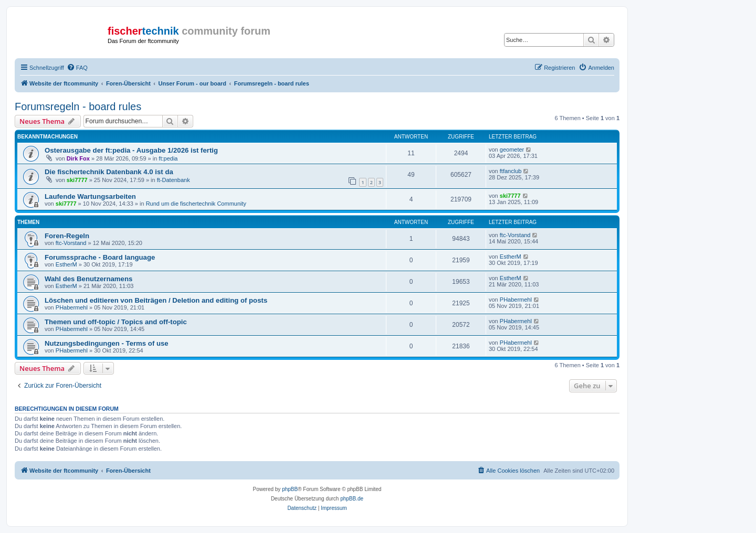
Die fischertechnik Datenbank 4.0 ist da (109, 172)
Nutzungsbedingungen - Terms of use (107, 343)
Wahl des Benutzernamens (88, 279)
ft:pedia (168, 158)
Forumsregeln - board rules (78, 106)
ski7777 (77, 180)
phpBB (290, 489)
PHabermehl (72, 307)
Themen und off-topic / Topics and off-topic (116, 322)
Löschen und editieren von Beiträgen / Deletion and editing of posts (156, 300)
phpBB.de (352, 499)
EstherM (66, 264)
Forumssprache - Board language (100, 257)
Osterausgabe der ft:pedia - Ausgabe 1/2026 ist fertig (131, 150)
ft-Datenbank (174, 180)
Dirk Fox (78, 158)
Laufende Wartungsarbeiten (90, 196)
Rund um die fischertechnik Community (196, 204)
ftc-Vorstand (71, 243)
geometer (512, 150)
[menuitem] (77, 68)
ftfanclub (511, 171)
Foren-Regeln (67, 236)
